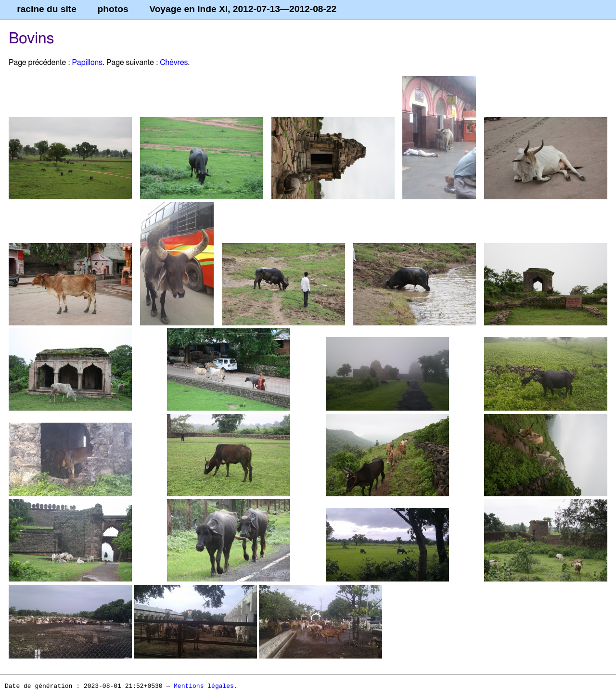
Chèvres (174, 63)
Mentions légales (204, 686)
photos (113, 9)
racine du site (47, 9)
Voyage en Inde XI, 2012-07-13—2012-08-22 (243, 9)
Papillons (87, 63)
